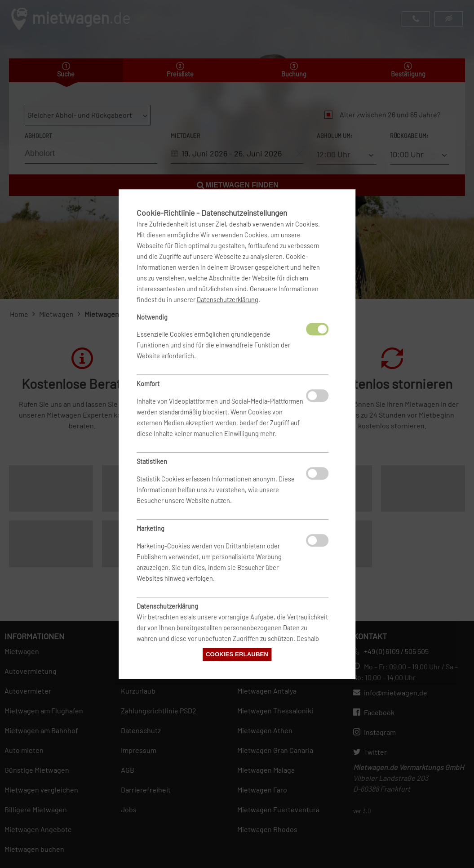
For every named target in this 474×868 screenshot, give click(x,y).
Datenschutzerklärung (228, 300)
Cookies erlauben (237, 654)
